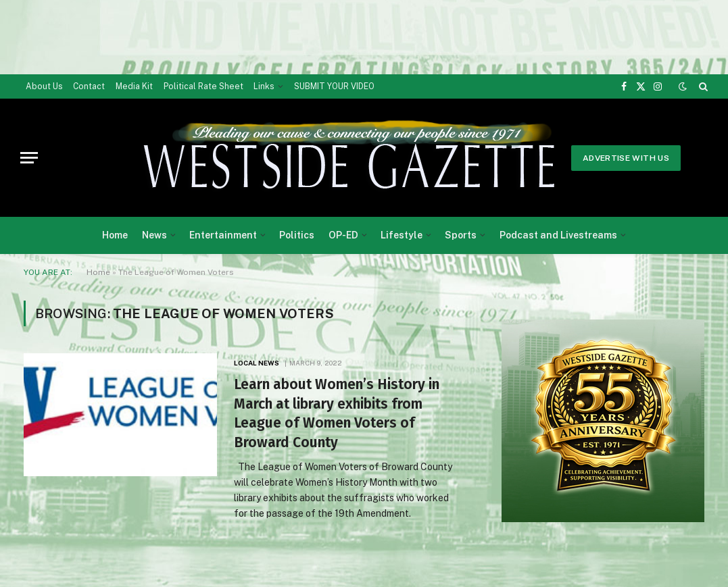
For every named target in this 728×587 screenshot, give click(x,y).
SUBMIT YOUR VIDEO (334, 86)
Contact (89, 86)
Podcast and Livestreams (558, 235)
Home (115, 235)
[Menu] (29, 158)
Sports (461, 235)
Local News (257, 363)
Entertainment (223, 235)
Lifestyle (402, 235)
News (154, 235)
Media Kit (134, 86)
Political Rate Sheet (203, 86)
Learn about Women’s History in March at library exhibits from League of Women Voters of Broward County (337, 413)
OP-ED (343, 235)
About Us (44, 86)
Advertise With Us (626, 158)
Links (264, 86)
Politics (297, 235)
